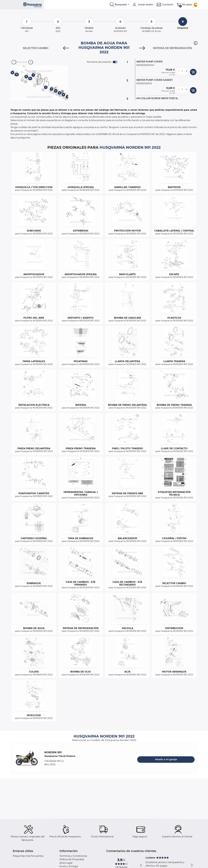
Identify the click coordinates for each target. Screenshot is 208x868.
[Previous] (66, 48)
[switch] (115, 62)
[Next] (142, 48)
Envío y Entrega (69, 866)
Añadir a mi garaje (166, 759)
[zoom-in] (31, 62)
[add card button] (193, 72)
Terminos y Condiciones (73, 856)
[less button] (178, 71)
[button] (196, 43)
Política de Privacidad (72, 859)
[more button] (187, 71)
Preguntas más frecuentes (28, 856)
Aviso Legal (66, 863)
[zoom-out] (14, 62)
